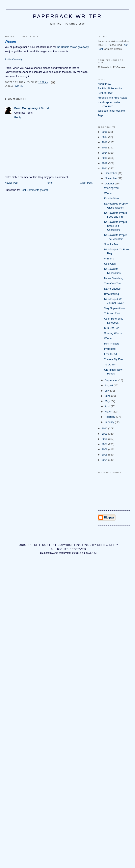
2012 (105, 163)
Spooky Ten (111, 244)
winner (20, 86)
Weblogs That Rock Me (111, 111)
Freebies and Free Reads (113, 98)
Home (49, 183)
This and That (112, 313)
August (109, 385)
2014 (105, 153)
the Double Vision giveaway (73, 47)
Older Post (86, 183)
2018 (105, 132)
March (109, 412)
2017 (105, 137)
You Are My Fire (113, 359)
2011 (105, 168)
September (112, 380)
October (110, 184)
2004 (105, 460)
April (108, 406)
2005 (105, 455)
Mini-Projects (112, 344)
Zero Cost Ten (112, 283)
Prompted (110, 349)
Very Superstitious (115, 308)
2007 (105, 444)
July (107, 391)
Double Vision (112, 198)
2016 (105, 142)
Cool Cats (110, 264)
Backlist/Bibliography (110, 88)
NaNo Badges (112, 289)
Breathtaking (112, 294)
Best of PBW (105, 93)
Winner (108, 193)
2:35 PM (44, 108)
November (111, 178)
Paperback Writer (68, 16)
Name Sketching (114, 278)
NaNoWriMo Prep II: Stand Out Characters (116, 226)
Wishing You (111, 188)
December (111, 173)
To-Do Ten (110, 365)
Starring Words (113, 333)
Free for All (111, 354)
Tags (100, 115)
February (110, 417)
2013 (105, 158)
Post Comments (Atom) (34, 190)
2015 (105, 148)
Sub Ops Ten (112, 328)
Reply (18, 117)
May (108, 401)
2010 (105, 428)
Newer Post (11, 183)
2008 (105, 439)
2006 (105, 449)
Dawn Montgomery (26, 108)
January (110, 422)
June (108, 396)
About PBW (104, 84)
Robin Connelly (13, 59)
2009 (105, 434)
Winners (109, 259)
